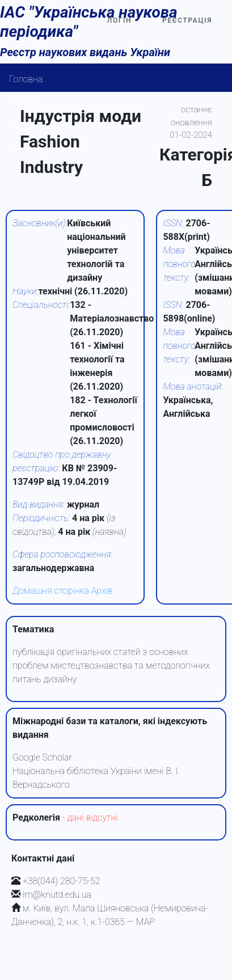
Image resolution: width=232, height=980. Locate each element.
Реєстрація (187, 20)
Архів (102, 591)
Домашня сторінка (51, 591)
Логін (119, 20)
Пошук (23, 102)
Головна (26, 79)
